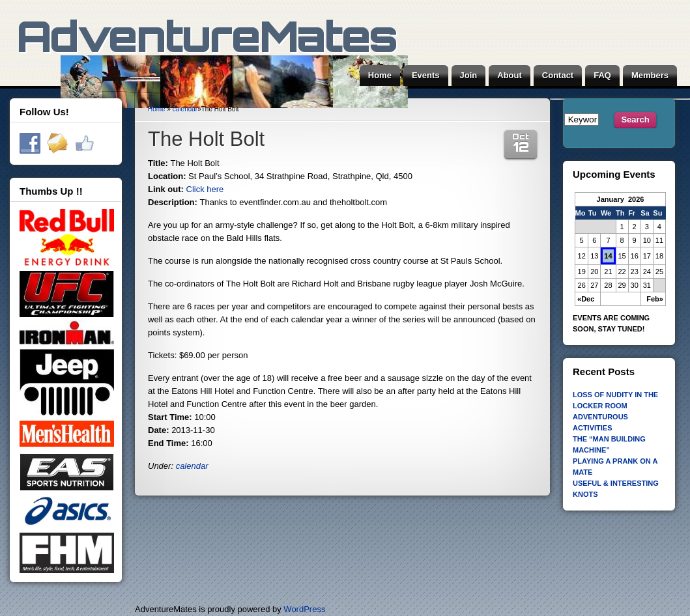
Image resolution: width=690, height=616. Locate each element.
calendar (185, 109)
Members (650, 75)
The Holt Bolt (206, 139)
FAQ (602, 75)
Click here (205, 189)
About (510, 75)
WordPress (304, 609)
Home (380, 75)
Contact (558, 75)
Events (426, 75)
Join (469, 75)
